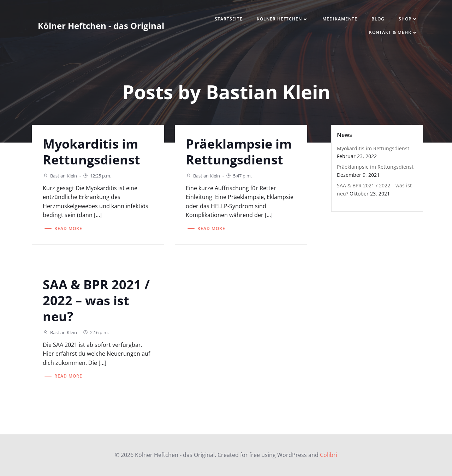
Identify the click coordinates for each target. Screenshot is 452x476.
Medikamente (340, 19)
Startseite (229, 19)
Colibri (329, 455)
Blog (378, 19)
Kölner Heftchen (282, 19)
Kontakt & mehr (393, 32)
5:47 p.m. (239, 176)
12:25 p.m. (97, 176)
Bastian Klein (60, 176)
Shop (408, 19)
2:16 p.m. (96, 332)
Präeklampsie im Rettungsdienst (375, 167)
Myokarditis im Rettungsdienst (373, 148)
